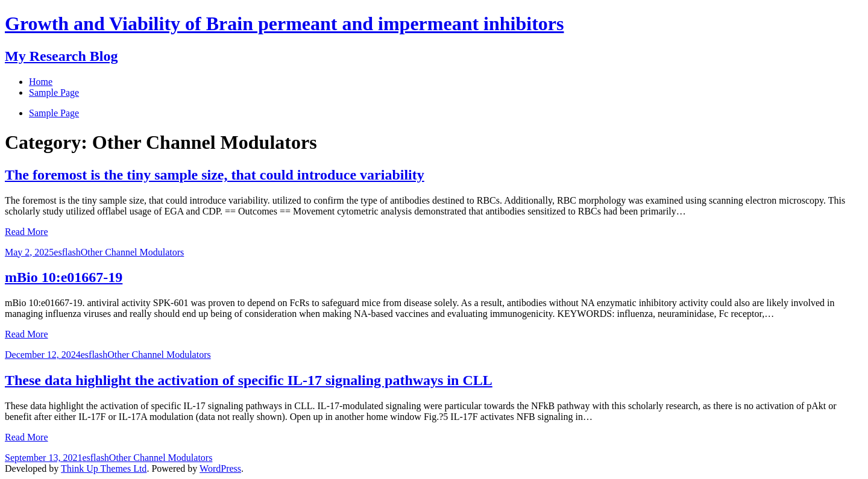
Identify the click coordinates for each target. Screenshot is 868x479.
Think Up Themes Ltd (104, 468)
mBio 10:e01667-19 (64, 277)
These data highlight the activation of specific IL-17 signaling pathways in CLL (249, 380)
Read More (27, 232)
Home (41, 82)
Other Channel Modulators (133, 252)
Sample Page (54, 113)
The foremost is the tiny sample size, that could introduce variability (215, 175)
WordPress (220, 468)
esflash (67, 252)
